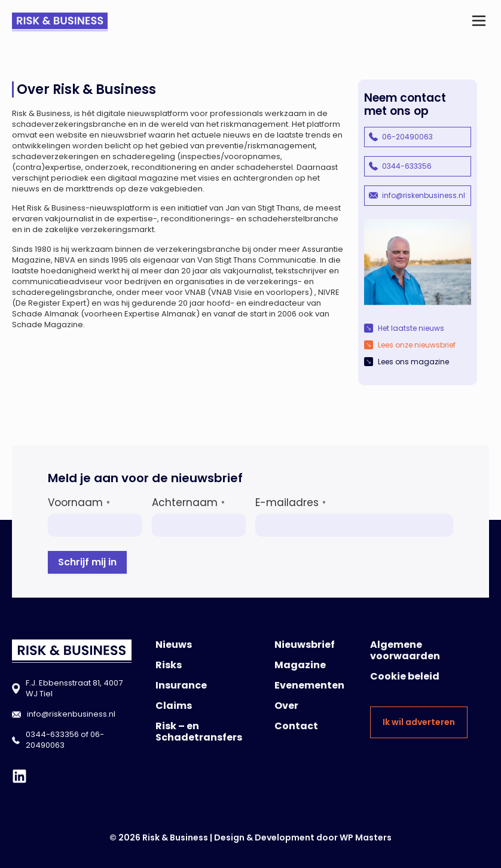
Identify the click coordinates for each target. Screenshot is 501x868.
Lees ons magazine (413, 362)
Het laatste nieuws (411, 328)
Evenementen (309, 685)
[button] (479, 22)
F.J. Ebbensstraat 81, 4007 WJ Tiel (74, 688)
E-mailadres (291, 502)
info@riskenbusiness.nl (424, 195)
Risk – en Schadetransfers (199, 732)
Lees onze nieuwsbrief (417, 345)
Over (286, 706)
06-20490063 (407, 137)
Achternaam (188, 502)
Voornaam (79, 502)
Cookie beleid (405, 676)
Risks (169, 665)
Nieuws (174, 645)
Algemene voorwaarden (405, 650)
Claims (174, 706)
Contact (296, 726)
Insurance (181, 685)
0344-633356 (407, 166)
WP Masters (366, 837)
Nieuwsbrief (305, 645)
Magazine (300, 665)
